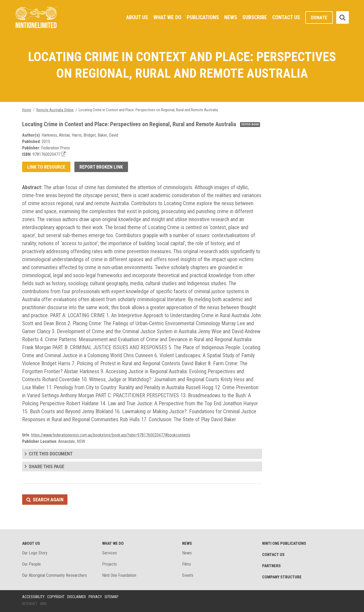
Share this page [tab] (47, 466)
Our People (31, 564)
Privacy (95, 597)
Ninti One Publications (284, 543)
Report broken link (101, 167)
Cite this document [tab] (51, 454)
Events (188, 575)
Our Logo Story (35, 553)
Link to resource (46, 167)
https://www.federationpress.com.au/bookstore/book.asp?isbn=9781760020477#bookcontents (111, 435)
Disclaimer (77, 597)
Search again (48, 500)
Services (109, 553)
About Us (137, 17)
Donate (319, 17)
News (231, 17)
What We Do (167, 17)
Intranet (30, 604)
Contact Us (286, 17)
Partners (271, 566)
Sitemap (111, 597)
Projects (109, 564)
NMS (43, 604)
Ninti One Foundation (119, 575)
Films (187, 564)
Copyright (56, 597)
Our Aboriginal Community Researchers (55, 575)
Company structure (282, 577)
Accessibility (33, 597)
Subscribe (255, 17)
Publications (203, 17)
